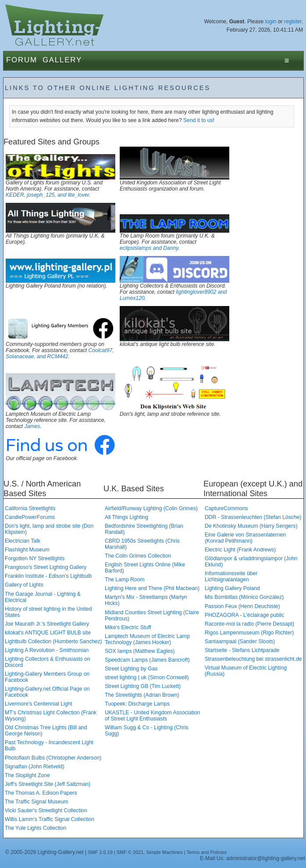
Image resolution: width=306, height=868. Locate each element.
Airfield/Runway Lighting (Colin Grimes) (151, 508)
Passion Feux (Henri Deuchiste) (242, 606)
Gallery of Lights (24, 585)
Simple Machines (164, 852)
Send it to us (198, 120)
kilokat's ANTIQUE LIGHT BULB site (48, 633)
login (271, 22)
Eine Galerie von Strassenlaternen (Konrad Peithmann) (245, 538)
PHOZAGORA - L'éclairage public (244, 615)
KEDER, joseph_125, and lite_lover (47, 195)
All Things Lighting (126, 517)
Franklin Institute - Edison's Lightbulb (48, 576)
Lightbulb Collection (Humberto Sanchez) (53, 641)
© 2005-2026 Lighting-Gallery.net (44, 852)
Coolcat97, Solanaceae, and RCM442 (60, 353)
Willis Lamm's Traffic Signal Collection (50, 819)
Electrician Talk (23, 541)
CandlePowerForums (30, 517)
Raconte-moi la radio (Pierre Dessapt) (249, 624)
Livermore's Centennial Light (39, 704)
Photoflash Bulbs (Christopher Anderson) (53, 758)
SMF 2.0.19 (100, 852)
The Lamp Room (125, 580)
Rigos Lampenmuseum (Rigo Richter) (249, 633)
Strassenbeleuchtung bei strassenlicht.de (253, 659)
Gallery (62, 60)
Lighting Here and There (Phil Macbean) (152, 588)
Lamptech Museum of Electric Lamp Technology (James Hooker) (147, 639)
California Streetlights (30, 508)
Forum (22, 60)
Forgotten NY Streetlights (35, 558)
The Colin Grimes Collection (138, 556)
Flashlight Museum (27, 550)
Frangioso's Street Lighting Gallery (46, 567)
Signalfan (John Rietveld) (35, 767)
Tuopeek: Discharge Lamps (137, 704)
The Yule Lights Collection (36, 828)
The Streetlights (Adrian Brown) (142, 695)
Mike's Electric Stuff (128, 627)
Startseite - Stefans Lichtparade (242, 650)
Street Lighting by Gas (131, 669)
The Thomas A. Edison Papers (41, 793)
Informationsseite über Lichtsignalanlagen (231, 576)
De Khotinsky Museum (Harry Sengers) (251, 526)
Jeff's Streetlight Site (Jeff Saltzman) (48, 784)
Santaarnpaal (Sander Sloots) (240, 641)
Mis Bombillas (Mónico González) (244, 597)
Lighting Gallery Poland (232, 588)
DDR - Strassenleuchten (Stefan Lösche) (253, 517)
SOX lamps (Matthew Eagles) (140, 651)
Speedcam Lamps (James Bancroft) (147, 660)
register (293, 22)
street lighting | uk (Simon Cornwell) (147, 677)
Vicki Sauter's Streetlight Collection (46, 810)
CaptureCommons (226, 508)
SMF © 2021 (130, 852)
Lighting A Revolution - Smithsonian (47, 650)
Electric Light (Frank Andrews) (240, 550)
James (32, 426)
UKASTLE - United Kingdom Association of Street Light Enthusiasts (153, 716)
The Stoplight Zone (27, 775)
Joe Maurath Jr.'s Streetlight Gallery (47, 624)
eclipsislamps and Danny (149, 248)
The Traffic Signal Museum (36, 802)
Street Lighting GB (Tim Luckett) (143, 686)
